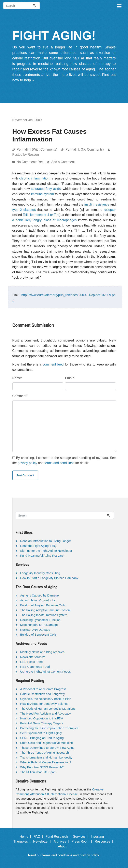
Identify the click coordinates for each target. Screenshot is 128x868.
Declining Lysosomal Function (40, 620)
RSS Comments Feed (35, 667)
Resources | (105, 841)
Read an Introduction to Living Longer (46, 541)
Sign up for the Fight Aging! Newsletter (46, 551)
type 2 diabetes (24, 210)
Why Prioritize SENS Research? (42, 767)
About (64, 846)
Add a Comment (63, 162)
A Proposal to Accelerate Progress (43, 689)
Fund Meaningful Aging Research (43, 555)
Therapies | (23, 841)
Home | (26, 837)
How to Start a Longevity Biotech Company (49, 578)
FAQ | (39, 837)
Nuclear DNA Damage (35, 630)
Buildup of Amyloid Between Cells (43, 605)
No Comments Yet (30, 162)
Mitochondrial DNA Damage (39, 625)
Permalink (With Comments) (37, 149)
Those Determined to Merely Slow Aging (47, 748)
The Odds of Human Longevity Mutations (48, 709)
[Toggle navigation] (119, 6)
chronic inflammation (34, 178)
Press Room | (83, 841)
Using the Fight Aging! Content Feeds (46, 672)
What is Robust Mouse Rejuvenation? (46, 762)
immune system (42, 194)
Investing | (100, 837)
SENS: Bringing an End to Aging (42, 738)
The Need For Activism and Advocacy (46, 713)
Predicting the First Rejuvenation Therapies (49, 728)
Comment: (20, 396)
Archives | (62, 841)
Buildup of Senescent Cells (38, 634)
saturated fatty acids (46, 189)
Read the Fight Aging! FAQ (38, 546)
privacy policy (27, 463)
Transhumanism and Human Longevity (46, 757)
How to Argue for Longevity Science (44, 704)
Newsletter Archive (33, 657)
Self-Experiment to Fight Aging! (41, 733)
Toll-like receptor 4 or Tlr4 (41, 215)
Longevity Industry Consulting (40, 573)
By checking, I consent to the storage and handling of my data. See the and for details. (64, 460)
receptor (110, 210)
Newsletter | (43, 841)
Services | (81, 837)
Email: (70, 378)
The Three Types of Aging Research (45, 753)
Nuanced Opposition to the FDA (42, 718)
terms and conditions (59, 463)
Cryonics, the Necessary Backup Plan (46, 699)
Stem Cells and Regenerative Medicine (47, 743)
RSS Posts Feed (32, 662)
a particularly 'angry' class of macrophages (45, 220)
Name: (17, 378)
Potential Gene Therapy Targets (42, 723)
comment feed (53, 364)
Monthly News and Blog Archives (42, 652)
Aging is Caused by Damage (40, 595)
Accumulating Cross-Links (38, 600)
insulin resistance (97, 204)
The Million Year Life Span (38, 772)
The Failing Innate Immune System (44, 615)
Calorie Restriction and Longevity (43, 694)
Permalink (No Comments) (85, 149)
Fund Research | (59, 837)
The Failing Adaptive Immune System (45, 610)
